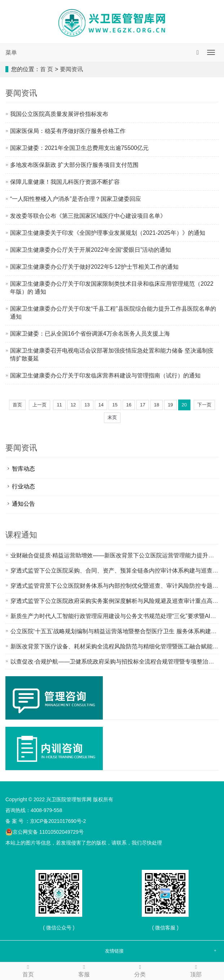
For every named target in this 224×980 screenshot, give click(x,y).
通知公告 (23, 504)
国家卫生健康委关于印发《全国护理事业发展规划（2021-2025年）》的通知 (108, 233)
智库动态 (23, 469)
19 (170, 405)
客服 (84, 970)
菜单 (11, 53)
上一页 (39, 405)
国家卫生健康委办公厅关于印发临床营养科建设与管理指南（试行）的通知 (105, 375)
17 (142, 405)
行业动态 (23, 486)
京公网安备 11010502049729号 (45, 832)
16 (129, 405)
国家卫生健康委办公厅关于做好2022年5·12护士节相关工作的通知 (94, 267)
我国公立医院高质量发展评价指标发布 (59, 114)
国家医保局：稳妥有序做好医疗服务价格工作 (68, 131)
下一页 (204, 405)
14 (101, 405)
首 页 (47, 69)
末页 (112, 417)
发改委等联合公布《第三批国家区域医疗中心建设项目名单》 (88, 216)
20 (184, 405)
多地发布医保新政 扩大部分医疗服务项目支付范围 (74, 165)
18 (157, 405)
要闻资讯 (71, 69)
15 (115, 405)
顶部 (196, 970)
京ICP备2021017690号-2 (58, 821)
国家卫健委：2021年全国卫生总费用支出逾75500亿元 (79, 148)
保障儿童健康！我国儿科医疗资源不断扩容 (65, 182)
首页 (17, 405)
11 (59, 405)
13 (87, 405)
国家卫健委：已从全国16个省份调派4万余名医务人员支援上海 (90, 334)
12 (73, 405)
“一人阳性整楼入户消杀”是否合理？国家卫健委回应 (76, 199)
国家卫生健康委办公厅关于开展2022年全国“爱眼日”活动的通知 (91, 250)
